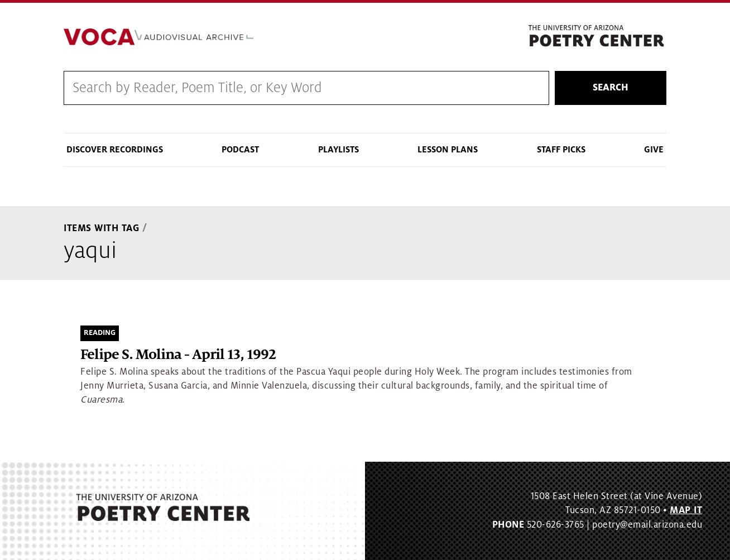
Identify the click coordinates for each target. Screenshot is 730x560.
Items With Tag (102, 228)
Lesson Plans (448, 150)
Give (654, 150)
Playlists (338, 150)
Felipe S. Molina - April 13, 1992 (178, 355)
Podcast (240, 150)
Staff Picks (561, 150)
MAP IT (686, 510)
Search (611, 88)
